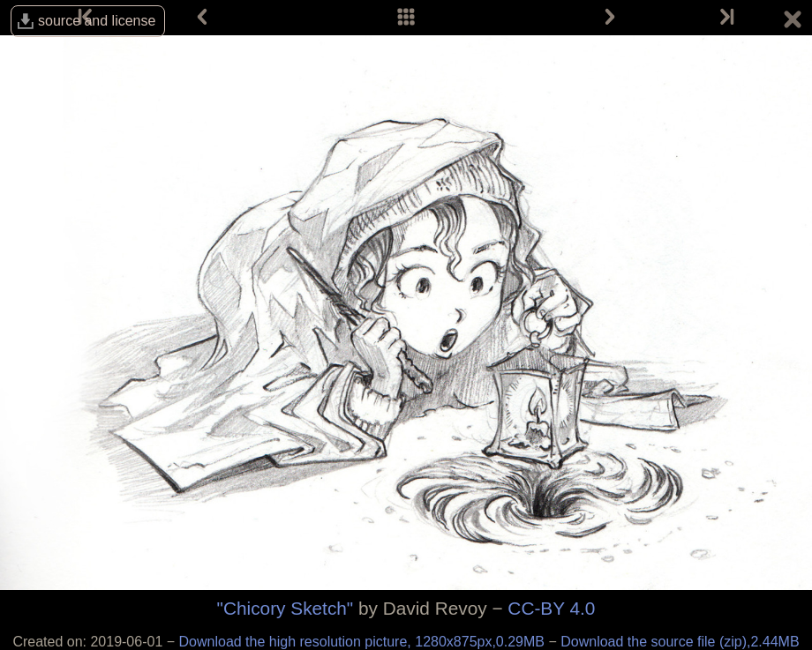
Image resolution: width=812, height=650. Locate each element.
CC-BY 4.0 (551, 608)
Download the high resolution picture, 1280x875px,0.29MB (364, 642)
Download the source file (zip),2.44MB (680, 642)
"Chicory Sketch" (286, 608)
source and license (97, 21)
